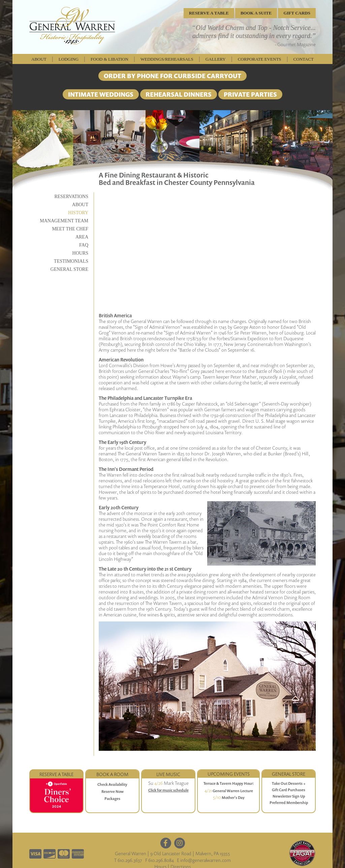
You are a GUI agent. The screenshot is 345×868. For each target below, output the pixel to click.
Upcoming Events (229, 774)
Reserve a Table (56, 774)
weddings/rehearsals (167, 59)
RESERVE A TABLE (209, 13)
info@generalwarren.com (206, 860)
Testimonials (71, 261)
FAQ (84, 245)
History (78, 213)
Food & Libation (109, 59)
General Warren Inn (72, 26)
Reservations (71, 197)
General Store (69, 269)
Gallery (216, 59)
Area (82, 237)
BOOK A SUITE (256, 13)
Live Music (168, 774)
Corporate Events (260, 59)
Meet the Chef (70, 229)
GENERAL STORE (289, 774)
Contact (304, 59)
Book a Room (112, 774)
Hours (80, 253)
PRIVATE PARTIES (250, 94)
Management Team (64, 221)
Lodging (69, 59)
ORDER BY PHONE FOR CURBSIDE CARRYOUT (172, 76)
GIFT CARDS (297, 13)
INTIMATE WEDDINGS (101, 94)
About (39, 59)
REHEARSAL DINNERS (179, 94)
